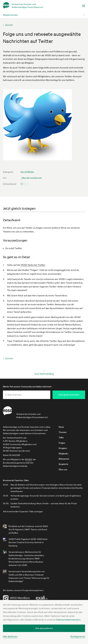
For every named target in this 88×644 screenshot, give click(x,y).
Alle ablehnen (10, 636)
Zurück (9, 25)
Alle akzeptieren (44, 628)
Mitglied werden (10, 15)
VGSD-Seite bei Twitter (33, 265)
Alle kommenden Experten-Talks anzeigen (23, 511)
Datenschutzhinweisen (68, 620)
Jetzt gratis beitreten (69, 395)
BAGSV (28, 459)
